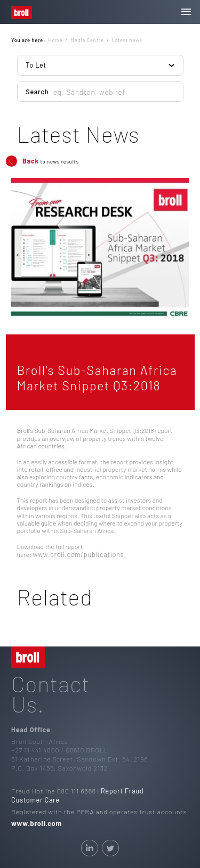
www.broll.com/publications (78, 554)
